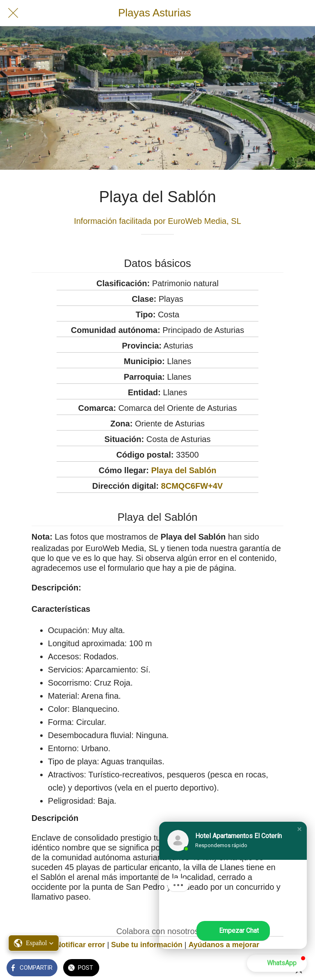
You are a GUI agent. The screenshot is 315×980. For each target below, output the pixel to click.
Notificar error (80, 945)
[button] (299, 829)
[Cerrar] (13, 13)
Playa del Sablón (184, 470)
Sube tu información (147, 945)
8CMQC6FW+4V (192, 486)
